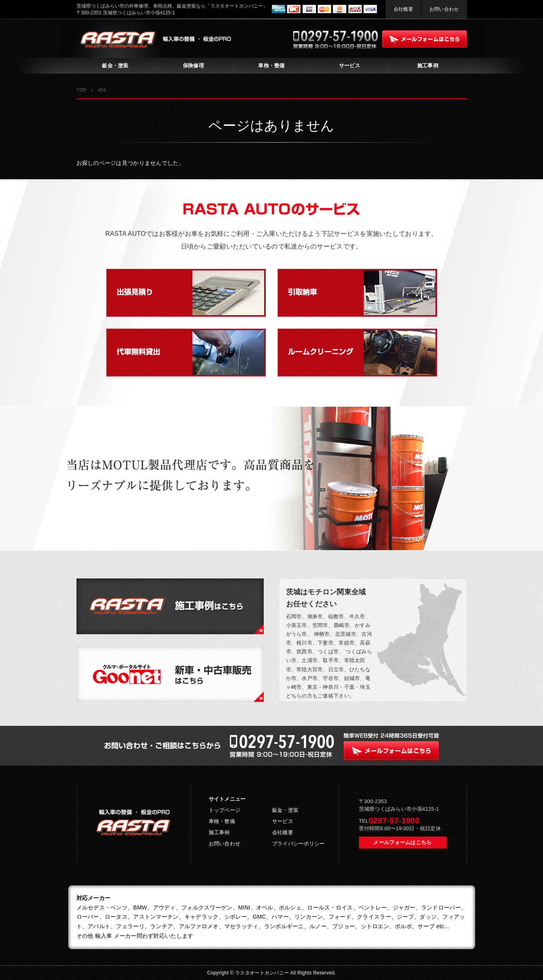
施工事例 (428, 66)
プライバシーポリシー (299, 844)
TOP (81, 90)
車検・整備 (271, 66)
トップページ (225, 810)
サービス (350, 66)
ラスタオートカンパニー (263, 973)
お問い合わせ (444, 9)
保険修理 (193, 66)
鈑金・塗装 (115, 66)
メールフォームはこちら (402, 842)
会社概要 (403, 9)
